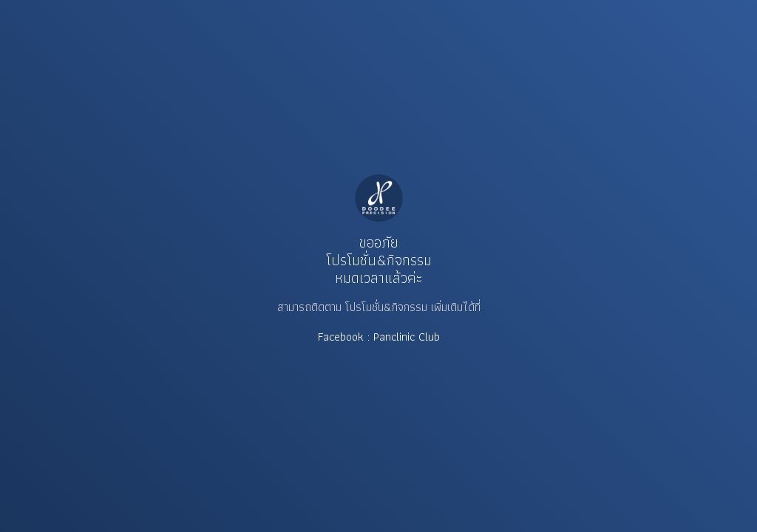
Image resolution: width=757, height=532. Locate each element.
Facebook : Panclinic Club (379, 337)
